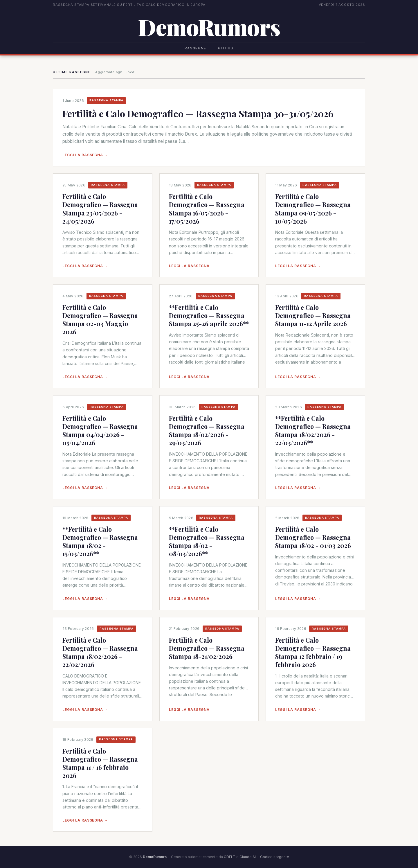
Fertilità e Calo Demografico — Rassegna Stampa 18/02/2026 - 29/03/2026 (207, 430)
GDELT (230, 857)
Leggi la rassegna (85, 155)
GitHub (226, 48)
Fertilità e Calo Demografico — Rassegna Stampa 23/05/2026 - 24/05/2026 (100, 209)
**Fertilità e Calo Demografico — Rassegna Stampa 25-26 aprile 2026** (209, 315)
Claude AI (248, 857)
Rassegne (196, 48)
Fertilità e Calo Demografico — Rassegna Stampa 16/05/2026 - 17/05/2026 (207, 209)
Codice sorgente (275, 857)
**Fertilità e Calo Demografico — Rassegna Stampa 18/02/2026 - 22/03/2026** (313, 430)
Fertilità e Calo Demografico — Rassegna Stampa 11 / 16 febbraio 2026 (100, 763)
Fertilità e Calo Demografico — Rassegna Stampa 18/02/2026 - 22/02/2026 (100, 652)
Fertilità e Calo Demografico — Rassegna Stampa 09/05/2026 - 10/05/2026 (313, 209)
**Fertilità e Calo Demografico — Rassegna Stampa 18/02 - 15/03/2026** (100, 541)
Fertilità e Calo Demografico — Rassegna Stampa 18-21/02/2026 (207, 648)
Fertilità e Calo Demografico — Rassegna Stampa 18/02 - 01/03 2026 (313, 537)
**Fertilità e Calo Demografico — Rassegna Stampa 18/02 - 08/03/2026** (207, 541)
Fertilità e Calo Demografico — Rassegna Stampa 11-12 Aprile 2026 (313, 315)
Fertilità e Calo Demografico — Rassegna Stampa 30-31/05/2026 (198, 113)
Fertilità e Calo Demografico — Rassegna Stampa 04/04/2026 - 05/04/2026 (100, 430)
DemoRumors (209, 27)
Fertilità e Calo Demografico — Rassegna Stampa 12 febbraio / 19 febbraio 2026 (313, 652)
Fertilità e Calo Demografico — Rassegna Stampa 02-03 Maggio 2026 (100, 319)
